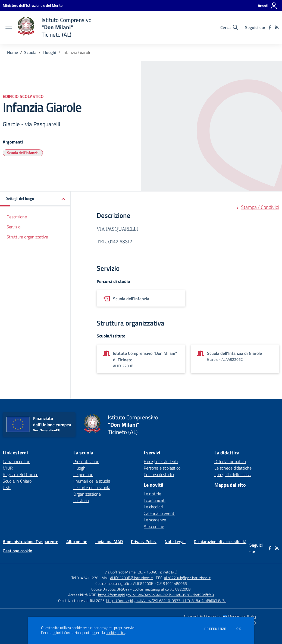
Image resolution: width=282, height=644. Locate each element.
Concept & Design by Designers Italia (220, 616)
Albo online (154, 526)
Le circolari (153, 507)
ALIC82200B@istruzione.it (131, 578)
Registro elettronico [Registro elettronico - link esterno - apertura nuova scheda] (21, 474)
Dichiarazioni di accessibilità (220, 541)
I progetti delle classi (233, 474)
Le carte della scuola (92, 487)
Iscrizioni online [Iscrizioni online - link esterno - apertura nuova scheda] (16, 461)
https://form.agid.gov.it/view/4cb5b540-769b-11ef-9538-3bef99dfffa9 (156, 595)
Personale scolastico (162, 468)
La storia (81, 500)
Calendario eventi (159, 513)
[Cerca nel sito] (229, 27)
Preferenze (215, 629)
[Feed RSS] (277, 27)
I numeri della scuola (92, 481)
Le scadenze (155, 520)
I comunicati (155, 500)
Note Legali (175, 541)
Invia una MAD (109, 541)
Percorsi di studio (159, 474)
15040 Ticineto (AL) (162, 572)
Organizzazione (87, 494)
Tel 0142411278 (85, 578)
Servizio (13, 227)
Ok (239, 629)
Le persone (83, 474)
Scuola (30, 52)
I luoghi (49, 52)
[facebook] (270, 27)
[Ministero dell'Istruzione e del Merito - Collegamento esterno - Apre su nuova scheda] (33, 5)
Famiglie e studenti (161, 461)
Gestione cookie (17, 551)
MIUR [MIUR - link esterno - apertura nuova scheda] (8, 468)
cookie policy (115, 633)
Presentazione (86, 461)
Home (12, 52)
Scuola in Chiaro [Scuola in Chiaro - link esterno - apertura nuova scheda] (17, 481)
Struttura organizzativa (27, 237)
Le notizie (152, 494)
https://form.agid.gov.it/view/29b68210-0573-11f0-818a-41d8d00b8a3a (166, 600)
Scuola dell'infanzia (23, 153)
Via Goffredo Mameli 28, (124, 572)
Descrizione (17, 217)
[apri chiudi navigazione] (9, 27)
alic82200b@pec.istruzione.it (187, 578)
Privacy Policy (144, 541)
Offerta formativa (230, 461)
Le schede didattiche (233, 468)
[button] (35, 199)
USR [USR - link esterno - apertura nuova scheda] (7, 487)
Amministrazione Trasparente (30, 541)
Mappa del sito (230, 485)
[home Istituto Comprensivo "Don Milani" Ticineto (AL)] (54, 27)
